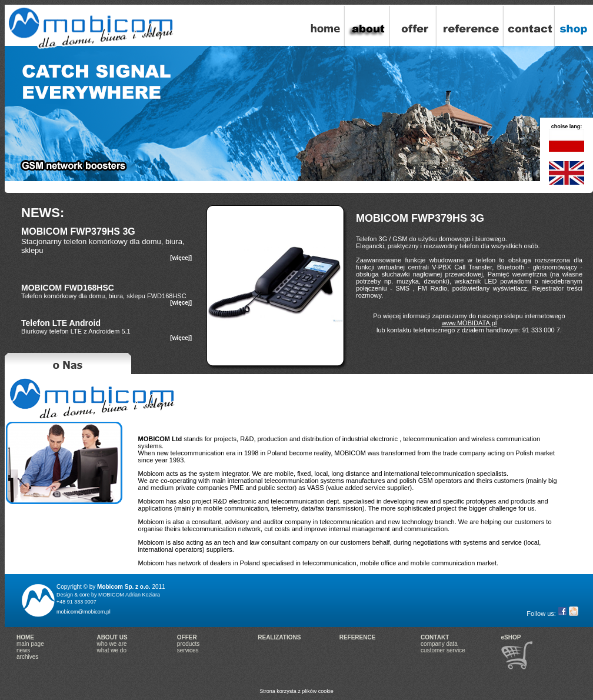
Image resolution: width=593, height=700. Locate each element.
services (188, 650)
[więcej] (181, 258)
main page (30, 644)
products (188, 644)
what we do (111, 650)
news (23, 650)
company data (439, 644)
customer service (443, 650)
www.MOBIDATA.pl (469, 323)
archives (27, 657)
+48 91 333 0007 (76, 602)
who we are (111, 644)
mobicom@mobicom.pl (84, 612)
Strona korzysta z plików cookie (296, 691)
